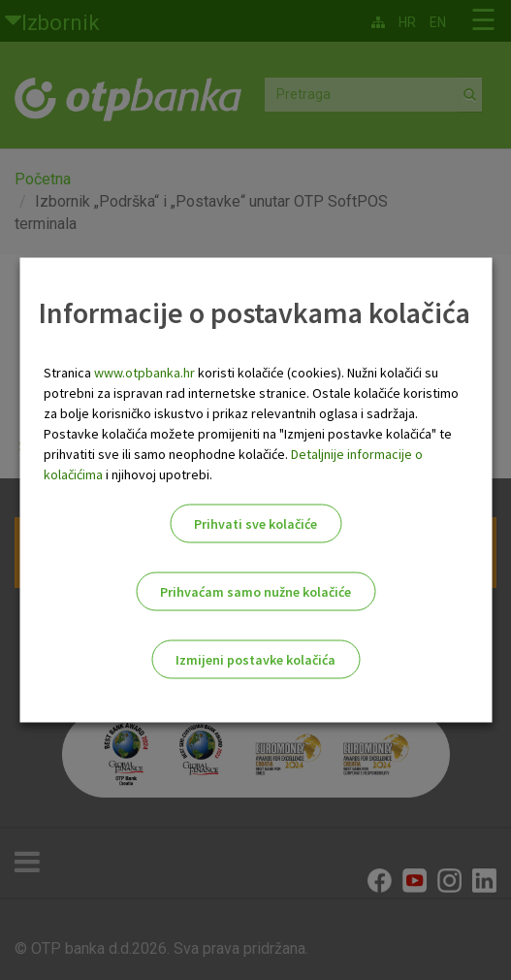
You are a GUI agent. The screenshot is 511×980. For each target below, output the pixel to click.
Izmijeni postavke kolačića (255, 660)
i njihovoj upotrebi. (158, 474)
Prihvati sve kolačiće (255, 524)
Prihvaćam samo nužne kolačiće (255, 592)
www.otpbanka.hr (144, 373)
